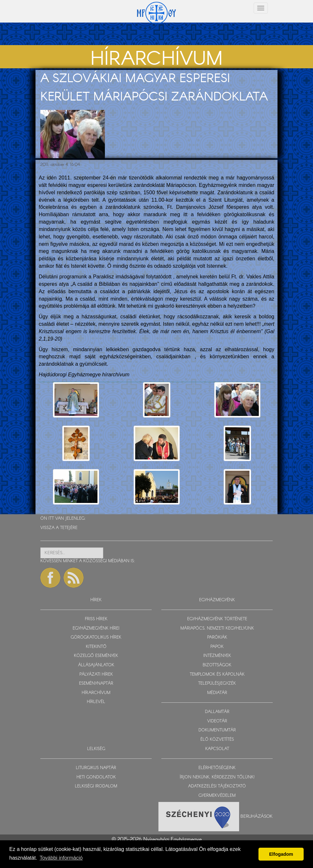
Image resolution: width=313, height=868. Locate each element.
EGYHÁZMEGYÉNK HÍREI (96, 628)
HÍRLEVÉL (96, 702)
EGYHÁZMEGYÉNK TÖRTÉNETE (217, 619)
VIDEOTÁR (217, 721)
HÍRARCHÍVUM (96, 693)
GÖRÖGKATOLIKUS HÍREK (96, 637)
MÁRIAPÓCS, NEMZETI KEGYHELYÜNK (217, 628)
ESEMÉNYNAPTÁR (96, 684)
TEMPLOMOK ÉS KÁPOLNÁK (217, 675)
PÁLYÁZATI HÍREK (96, 675)
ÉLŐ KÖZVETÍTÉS (217, 740)
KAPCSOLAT (217, 749)
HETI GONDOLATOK (96, 777)
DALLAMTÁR (217, 712)
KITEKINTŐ (96, 647)
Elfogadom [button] (281, 854)
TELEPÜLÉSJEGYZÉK (217, 684)
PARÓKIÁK (217, 637)
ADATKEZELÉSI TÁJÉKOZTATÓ (217, 786)
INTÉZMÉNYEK (217, 656)
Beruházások (257, 816)
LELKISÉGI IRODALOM (96, 786)
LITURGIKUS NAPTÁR (96, 768)
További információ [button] (61, 858)
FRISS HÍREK (96, 619)
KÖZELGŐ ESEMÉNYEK (96, 656)
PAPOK (217, 647)
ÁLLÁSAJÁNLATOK (96, 665)
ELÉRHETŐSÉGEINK (217, 768)
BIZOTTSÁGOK (217, 665)
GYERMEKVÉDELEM (217, 796)
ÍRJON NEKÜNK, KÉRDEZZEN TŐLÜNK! (217, 777)
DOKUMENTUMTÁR (217, 730)
